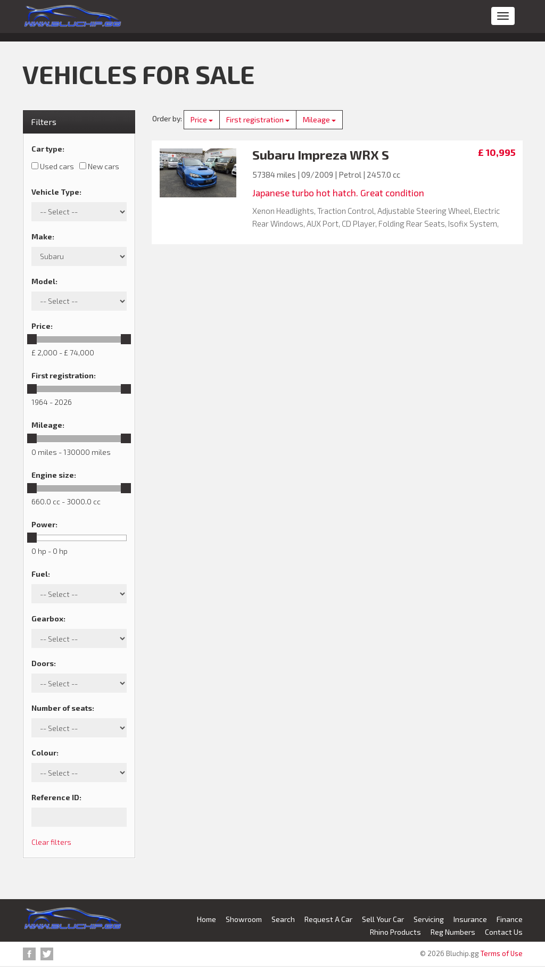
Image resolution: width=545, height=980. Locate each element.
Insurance (470, 919)
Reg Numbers (453, 932)
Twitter (47, 954)
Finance (510, 919)
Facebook (29, 954)
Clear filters (51, 842)
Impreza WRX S (343, 155)
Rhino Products (395, 932)
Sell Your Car (383, 919)
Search (283, 919)
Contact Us (504, 932)
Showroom (244, 919)
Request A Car (328, 919)
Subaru (274, 155)
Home (207, 919)
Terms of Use (502, 953)
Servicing (429, 919)
